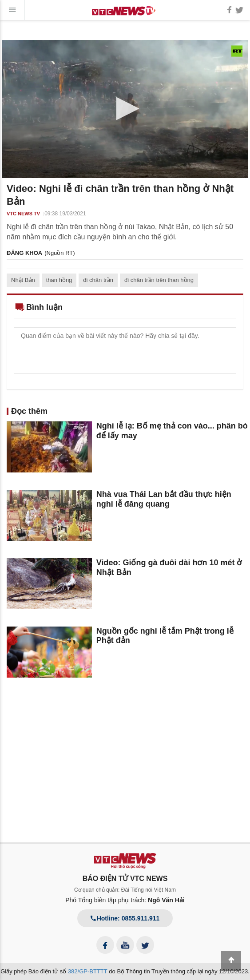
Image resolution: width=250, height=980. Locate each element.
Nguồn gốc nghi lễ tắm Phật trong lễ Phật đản (165, 636)
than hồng (59, 280)
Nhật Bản (23, 280)
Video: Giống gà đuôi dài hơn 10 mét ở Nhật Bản (169, 567)
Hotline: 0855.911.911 (125, 918)
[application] (125, 109)
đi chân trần (98, 280)
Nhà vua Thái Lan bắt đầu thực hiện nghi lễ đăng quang (164, 499)
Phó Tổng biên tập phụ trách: (125, 900)
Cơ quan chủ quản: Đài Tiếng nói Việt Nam (125, 890)
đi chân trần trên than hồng (159, 280)
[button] (125, 109)
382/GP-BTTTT (88, 971)
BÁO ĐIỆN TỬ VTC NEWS (125, 879)
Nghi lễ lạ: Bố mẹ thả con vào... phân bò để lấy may (172, 431)
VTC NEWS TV (23, 214)
